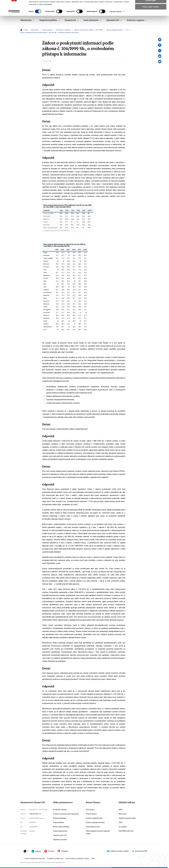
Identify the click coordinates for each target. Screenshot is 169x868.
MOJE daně (123, 814)
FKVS (121, 822)
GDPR (93, 859)
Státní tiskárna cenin (93, 827)
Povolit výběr (151, 12)
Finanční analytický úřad (94, 818)
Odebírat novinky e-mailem (118, 851)
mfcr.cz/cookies (46, 16)
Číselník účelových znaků (127, 818)
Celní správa (90, 810)
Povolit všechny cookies (151, 5)
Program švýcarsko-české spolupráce (66, 814)
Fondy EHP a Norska (60, 810)
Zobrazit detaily (116, 23)
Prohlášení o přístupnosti (55, 859)
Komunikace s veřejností (63, 30)
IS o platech (123, 827)
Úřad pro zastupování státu (95, 822)
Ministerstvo (35, 30)
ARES (121, 810)
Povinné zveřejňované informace (35, 859)
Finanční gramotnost (60, 831)
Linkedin (36, 851)
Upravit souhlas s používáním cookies (77, 859)
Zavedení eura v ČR (60, 835)
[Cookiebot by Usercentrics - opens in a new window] (14, 23)
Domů (26, 30)
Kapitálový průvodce (60, 840)
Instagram (63, 851)
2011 (127, 30)
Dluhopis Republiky (60, 818)
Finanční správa (91, 814)
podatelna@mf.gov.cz (37, 818)
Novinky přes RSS (140, 851)
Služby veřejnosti (47, 30)
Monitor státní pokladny (61, 827)
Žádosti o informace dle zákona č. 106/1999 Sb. (89, 30)
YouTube (49, 851)
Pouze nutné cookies (151, 18)
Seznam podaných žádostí (115, 30)
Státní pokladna (59, 822)
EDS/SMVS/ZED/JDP (126, 831)
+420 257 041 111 (35, 814)
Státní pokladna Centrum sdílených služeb (98, 832)
